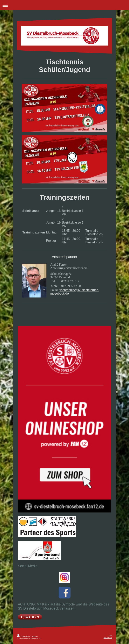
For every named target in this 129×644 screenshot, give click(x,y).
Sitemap (35, 636)
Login (110, 635)
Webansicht (108, 638)
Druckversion (24, 636)
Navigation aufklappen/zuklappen (64, 5)
